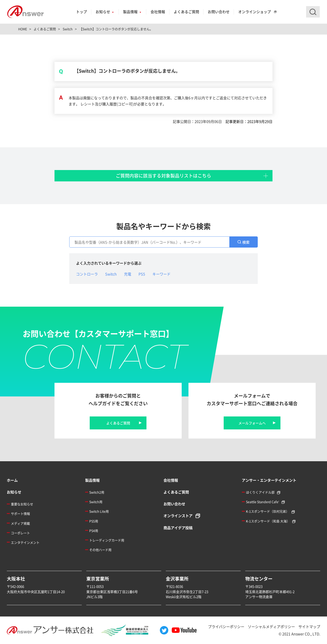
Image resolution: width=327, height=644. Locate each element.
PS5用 (94, 521)
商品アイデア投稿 (178, 528)
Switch (111, 274)
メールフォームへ (252, 423)
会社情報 (158, 12)
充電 (128, 274)
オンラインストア (178, 516)
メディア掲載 (20, 523)
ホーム (12, 480)
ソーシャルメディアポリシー (271, 626)
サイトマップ (309, 626)
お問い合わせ (219, 12)
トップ (82, 12)
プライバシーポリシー (226, 626)
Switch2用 (97, 492)
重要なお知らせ (22, 504)
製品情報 (130, 12)
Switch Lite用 (99, 511)
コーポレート (20, 533)
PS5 (142, 274)
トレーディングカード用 (107, 540)
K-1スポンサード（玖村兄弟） (268, 511)
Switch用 (96, 502)
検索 (246, 242)
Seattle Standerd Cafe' (263, 502)
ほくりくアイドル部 (260, 492)
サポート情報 (20, 514)
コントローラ (87, 274)
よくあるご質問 (186, 12)
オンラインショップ (255, 12)
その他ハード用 (100, 550)
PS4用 (94, 531)
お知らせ (103, 12)
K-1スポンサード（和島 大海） (268, 521)
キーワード (161, 274)
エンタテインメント (25, 542)
